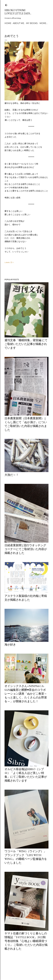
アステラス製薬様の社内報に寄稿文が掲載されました (26, 598)
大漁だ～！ (12, 475)
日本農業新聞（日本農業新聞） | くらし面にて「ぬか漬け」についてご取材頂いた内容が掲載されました (26, 424)
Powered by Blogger (27, 967)
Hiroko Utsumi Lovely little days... (18, 12)
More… (44, 23)
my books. (32, 23)
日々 (12, 262)
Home (8, 23)
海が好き (10, 645)
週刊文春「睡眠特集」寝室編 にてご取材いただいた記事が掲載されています (26, 344)
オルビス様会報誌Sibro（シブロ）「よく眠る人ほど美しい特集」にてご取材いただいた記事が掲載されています (26, 775)
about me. (19, 23)
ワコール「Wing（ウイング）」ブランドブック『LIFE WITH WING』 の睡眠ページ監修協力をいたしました (26, 857)
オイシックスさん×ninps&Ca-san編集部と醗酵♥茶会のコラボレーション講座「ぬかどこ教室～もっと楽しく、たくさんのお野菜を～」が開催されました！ (26, 694)
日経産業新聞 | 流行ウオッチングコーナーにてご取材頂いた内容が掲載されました (26, 549)
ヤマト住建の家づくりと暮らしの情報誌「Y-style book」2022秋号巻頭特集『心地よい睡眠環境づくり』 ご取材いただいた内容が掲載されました (26, 941)
